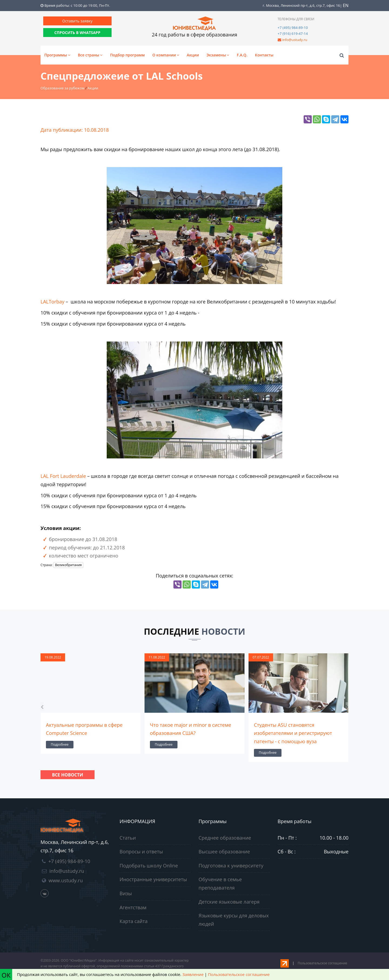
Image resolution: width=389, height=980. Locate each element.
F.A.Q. (242, 55)
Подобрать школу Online (149, 866)
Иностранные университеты (153, 879)
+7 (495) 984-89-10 (293, 28)
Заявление (193, 974)
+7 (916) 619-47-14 (293, 33)
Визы (126, 893)
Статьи (128, 838)
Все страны (90, 55)
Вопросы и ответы (141, 851)
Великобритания (68, 565)
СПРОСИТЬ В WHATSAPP (77, 33)
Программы (57, 55)
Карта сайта (134, 921)
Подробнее (60, 744)
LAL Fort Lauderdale (63, 476)
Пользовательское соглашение (322, 963)
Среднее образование (225, 838)
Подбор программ (127, 55)
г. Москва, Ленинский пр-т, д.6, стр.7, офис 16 (301, 5)
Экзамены (218, 55)
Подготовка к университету (231, 866)
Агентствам (133, 907)
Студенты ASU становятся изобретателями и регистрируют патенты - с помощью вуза (293, 733)
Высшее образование (224, 851)
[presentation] (42, 706)
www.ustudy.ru (66, 880)
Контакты (264, 55)
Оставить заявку (77, 21)
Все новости (67, 775)
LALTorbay (53, 302)
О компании (166, 55)
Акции (193, 55)
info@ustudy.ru (295, 40)
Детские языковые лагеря (229, 902)
